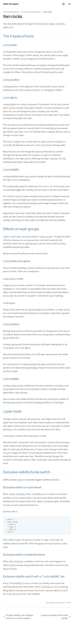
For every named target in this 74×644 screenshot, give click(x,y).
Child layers (12, 303)
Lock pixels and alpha (19, 261)
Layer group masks (16, 279)
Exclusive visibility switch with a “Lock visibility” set (37, 577)
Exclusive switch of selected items (27, 555)
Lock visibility (14, 170)
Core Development (11, 12)
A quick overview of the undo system (56, 617)
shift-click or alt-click (47, 186)
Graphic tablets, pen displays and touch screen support (18, 617)
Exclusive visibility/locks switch (30, 472)
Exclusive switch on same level (25, 487)
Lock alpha (13, 98)
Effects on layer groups (24, 229)
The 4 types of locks (22, 36)
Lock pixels (13, 45)
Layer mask (16, 411)
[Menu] (70, 4)
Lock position (14, 80)
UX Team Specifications (31, 12)
